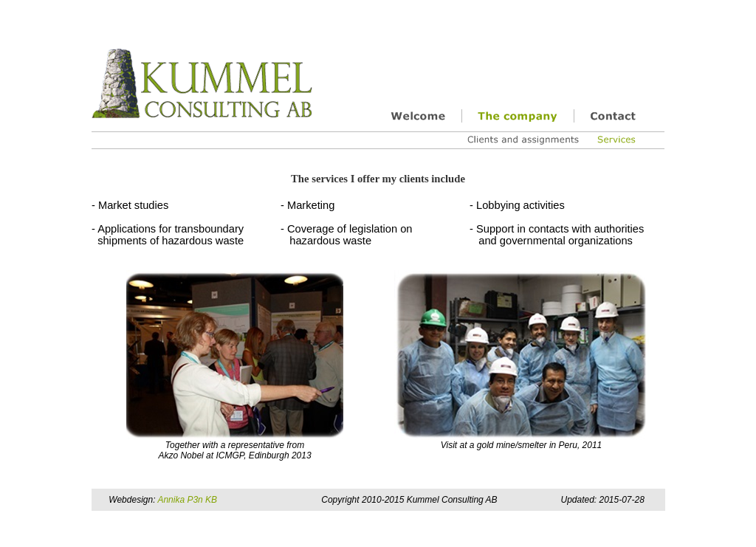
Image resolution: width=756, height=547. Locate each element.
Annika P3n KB (187, 500)
